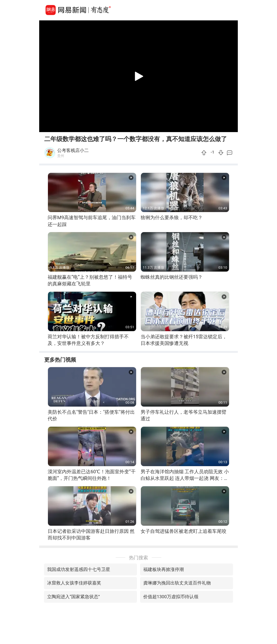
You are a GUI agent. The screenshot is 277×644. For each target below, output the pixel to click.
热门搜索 (138, 558)
